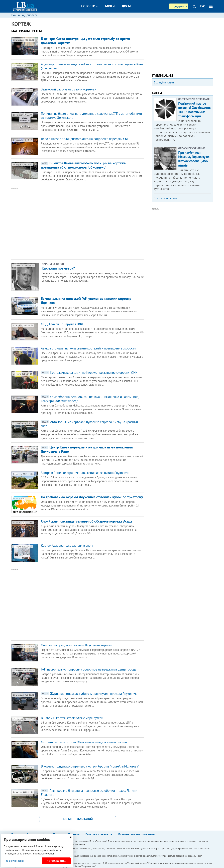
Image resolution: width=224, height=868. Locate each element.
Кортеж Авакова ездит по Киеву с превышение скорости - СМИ (89, 373)
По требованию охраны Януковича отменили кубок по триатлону (92, 497)
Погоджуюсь (56, 861)
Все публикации (164, 82)
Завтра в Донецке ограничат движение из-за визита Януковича (85, 473)
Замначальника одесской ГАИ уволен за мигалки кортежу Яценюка (86, 301)
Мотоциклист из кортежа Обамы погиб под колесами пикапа (84, 742)
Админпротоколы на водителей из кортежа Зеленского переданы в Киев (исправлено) (92, 66)
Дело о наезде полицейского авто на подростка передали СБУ (85, 139)
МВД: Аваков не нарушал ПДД (62, 324)
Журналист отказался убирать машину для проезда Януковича (89, 694)
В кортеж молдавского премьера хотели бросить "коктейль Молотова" (90, 766)
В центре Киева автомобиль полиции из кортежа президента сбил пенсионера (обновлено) (83, 165)
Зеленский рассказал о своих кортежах (69, 89)
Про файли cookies (14, 861)
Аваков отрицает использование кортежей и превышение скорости (88, 348)
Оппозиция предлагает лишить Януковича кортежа (77, 645)
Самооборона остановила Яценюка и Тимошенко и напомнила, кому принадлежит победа (90, 399)
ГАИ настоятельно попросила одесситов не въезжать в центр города (89, 669)
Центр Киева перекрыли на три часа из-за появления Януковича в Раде (87, 449)
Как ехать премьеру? (58, 268)
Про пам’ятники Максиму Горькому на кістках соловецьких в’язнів (194, 159)
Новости (90, 6)
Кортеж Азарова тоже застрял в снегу (67, 545)
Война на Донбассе (25, 15)
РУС (202, 6)
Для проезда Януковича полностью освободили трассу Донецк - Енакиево (90, 793)
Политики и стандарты (99, 834)
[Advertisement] (60, 223)
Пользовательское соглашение (136, 834)
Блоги (110, 6)
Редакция (74, 834)
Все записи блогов (165, 198)
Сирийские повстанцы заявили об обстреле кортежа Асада (87, 521)
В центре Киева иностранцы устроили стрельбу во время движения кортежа (85, 41)
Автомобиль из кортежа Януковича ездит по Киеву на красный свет (89, 424)
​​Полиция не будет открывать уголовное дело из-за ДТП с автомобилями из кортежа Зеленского (91, 116)
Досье (127, 6)
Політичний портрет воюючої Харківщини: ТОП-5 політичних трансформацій (194, 110)
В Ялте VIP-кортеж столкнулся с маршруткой (72, 718)
